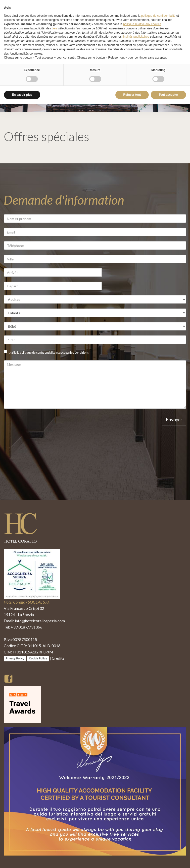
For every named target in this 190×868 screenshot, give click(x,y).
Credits (58, 658)
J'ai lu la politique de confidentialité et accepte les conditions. (49, 353)
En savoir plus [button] (22, 95)
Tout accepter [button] (168, 95)
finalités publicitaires (136, 37)
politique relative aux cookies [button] (142, 24)
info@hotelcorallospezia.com (40, 621)
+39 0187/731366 (26, 627)
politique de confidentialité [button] (158, 16)
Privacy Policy (15, 658)
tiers (55, 28)
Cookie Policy (38, 658)
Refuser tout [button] (132, 95)
